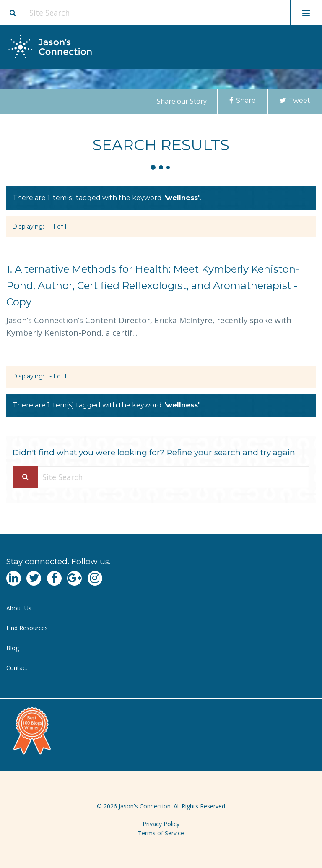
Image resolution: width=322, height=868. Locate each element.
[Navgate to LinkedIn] (14, 578)
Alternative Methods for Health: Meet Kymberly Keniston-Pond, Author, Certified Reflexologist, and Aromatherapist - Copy (153, 285)
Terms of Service (161, 833)
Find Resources (27, 628)
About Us (19, 608)
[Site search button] (13, 13)
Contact (17, 668)
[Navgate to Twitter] (34, 578)
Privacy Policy (161, 824)
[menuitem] (161, 609)
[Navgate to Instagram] (95, 578)
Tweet (295, 100)
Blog (13, 648)
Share (243, 100)
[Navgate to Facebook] (54, 578)
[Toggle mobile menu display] (306, 13)
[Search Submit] (25, 477)
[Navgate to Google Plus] (74, 578)
